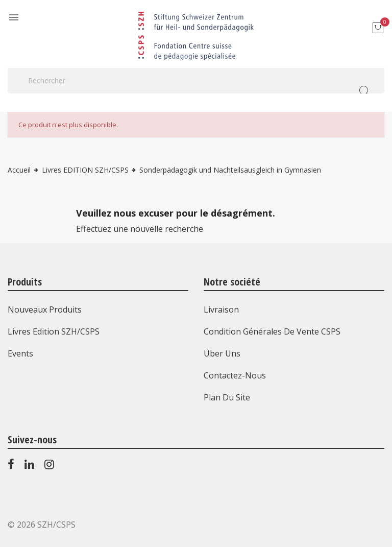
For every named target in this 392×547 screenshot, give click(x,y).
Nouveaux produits (45, 310)
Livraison (221, 310)
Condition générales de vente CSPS (272, 331)
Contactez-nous (235, 375)
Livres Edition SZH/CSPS (54, 331)
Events (20, 353)
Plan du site (227, 397)
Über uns (222, 353)
